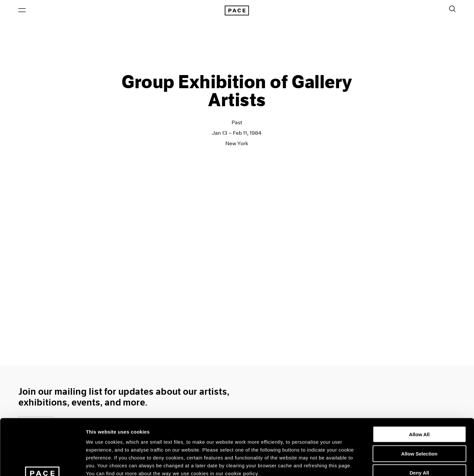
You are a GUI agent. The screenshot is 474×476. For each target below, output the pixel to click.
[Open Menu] (22, 10)
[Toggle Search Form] (452, 9)
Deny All (419, 420)
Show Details (344, 463)
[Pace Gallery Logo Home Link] (237, 10)
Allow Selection (419, 401)
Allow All (419, 382)
